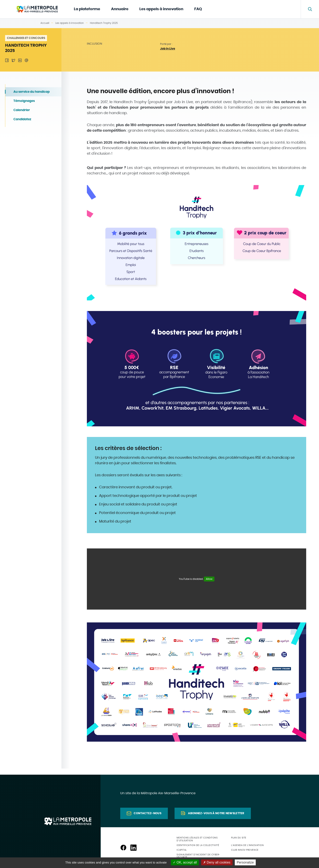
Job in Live (168, 49)
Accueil (45, 23)
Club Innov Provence (245, 850)
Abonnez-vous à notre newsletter (216, 813)
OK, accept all (185, 862)
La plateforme (87, 9)
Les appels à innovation (161, 9)
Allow (209, 579)
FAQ (198, 9)
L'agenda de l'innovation (247, 845)
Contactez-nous (147, 813)
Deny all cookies (217, 862)
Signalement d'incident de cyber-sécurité (198, 856)
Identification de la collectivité (198, 845)
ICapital (182, 850)
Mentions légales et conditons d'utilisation (197, 839)
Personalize (245, 862)
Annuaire (120, 9)
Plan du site (239, 838)
